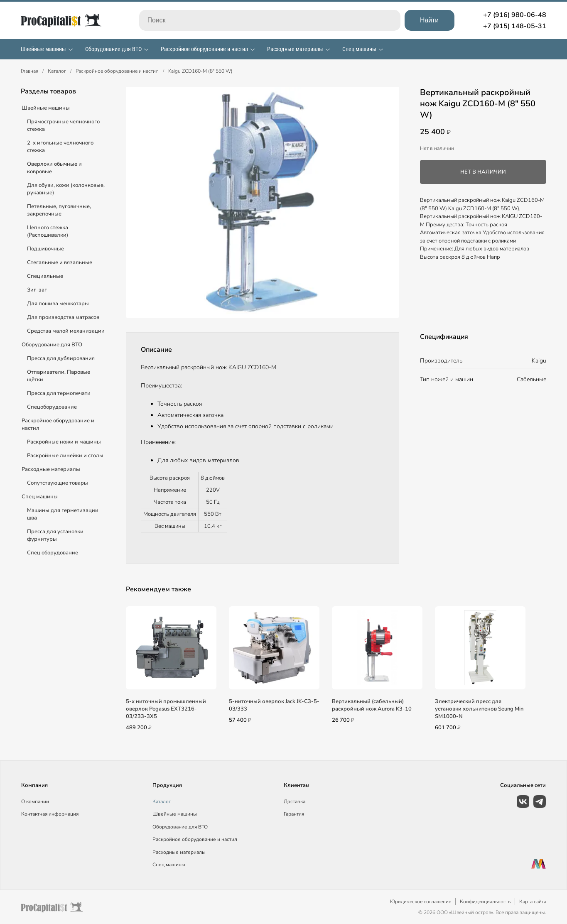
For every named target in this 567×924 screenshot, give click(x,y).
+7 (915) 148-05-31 (515, 26)
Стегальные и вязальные (60, 262)
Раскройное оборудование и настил (204, 49)
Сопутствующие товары (58, 483)
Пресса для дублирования (61, 358)
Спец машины (359, 49)
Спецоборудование (52, 407)
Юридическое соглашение (421, 902)
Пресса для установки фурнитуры (55, 535)
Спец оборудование (53, 553)
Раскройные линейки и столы (65, 456)
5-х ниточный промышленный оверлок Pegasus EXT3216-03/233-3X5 (166, 709)
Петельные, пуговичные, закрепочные (59, 210)
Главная (29, 71)
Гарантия (294, 814)
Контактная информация (50, 814)
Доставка (295, 801)
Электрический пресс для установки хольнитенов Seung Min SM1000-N (479, 709)
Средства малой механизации (66, 331)
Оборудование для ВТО (113, 49)
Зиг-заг (37, 290)
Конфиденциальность (485, 902)
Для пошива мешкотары (58, 304)
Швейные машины (43, 49)
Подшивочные (45, 249)
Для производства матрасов (63, 317)
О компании (35, 801)
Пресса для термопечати (59, 393)
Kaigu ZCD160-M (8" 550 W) (200, 71)
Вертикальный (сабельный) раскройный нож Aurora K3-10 (372, 705)
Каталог (57, 71)
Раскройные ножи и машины (64, 442)
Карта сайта (533, 902)
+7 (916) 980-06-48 (515, 15)
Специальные (45, 276)
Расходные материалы (295, 49)
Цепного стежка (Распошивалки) (48, 231)
